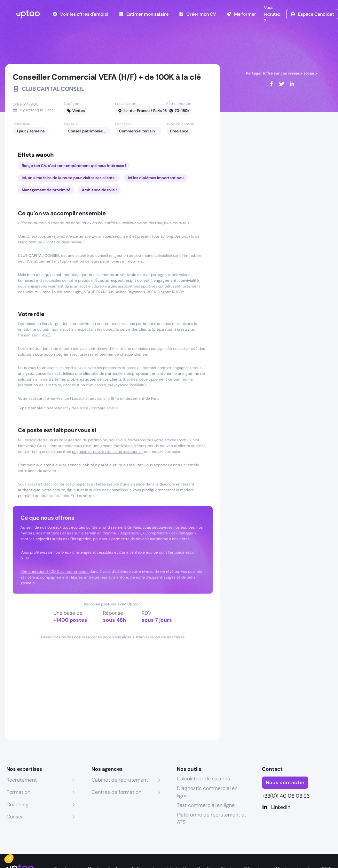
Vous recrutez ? (271, 14)
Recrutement (22, 780)
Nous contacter (285, 782)
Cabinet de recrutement (120, 780)
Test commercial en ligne (206, 805)
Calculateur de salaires (203, 779)
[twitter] (282, 84)
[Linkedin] (297, 807)
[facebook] (271, 84)
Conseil (15, 817)
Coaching (17, 805)
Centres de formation (116, 792)
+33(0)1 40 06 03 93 (286, 796)
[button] (13, 857)
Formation (18, 792)
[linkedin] (292, 84)
